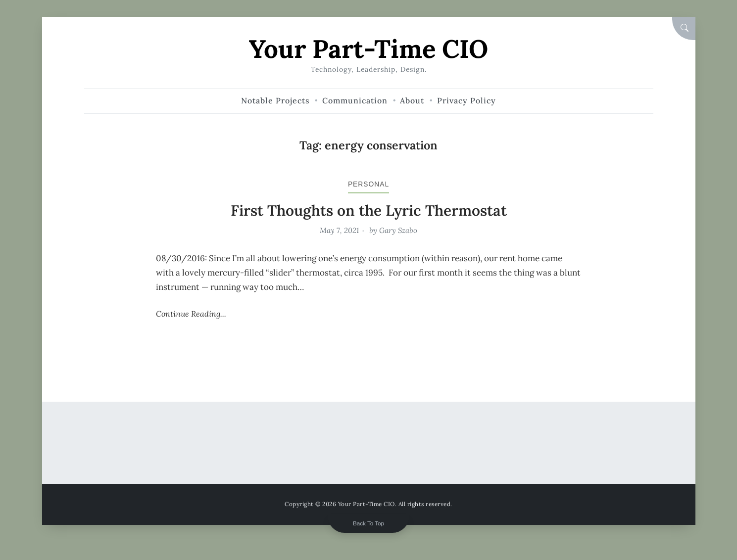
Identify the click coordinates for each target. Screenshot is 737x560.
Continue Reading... (191, 314)
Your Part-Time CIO (368, 49)
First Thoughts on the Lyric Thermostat (369, 210)
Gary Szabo (398, 230)
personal (368, 184)
